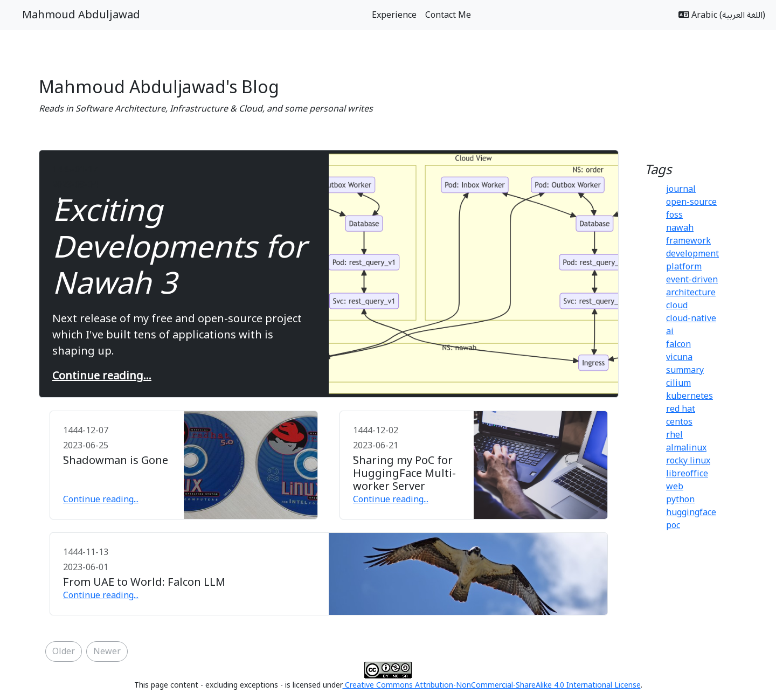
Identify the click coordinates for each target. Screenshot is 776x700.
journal (681, 189)
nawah (680, 228)
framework (688, 241)
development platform (692, 260)
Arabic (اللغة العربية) (722, 15)
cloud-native (691, 318)
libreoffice (687, 474)
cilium (678, 383)
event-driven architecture (692, 286)
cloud (677, 306)
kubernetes (690, 396)
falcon (678, 344)
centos (679, 422)
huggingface (691, 512)
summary (685, 370)
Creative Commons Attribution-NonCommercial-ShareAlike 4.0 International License (492, 685)
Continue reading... (102, 376)
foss (674, 215)
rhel (674, 435)
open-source (691, 202)
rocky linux (688, 461)
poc (673, 525)
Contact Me (448, 15)
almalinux (686, 448)
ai (670, 331)
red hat (681, 409)
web (675, 487)
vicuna (679, 357)
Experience (394, 15)
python (680, 500)
